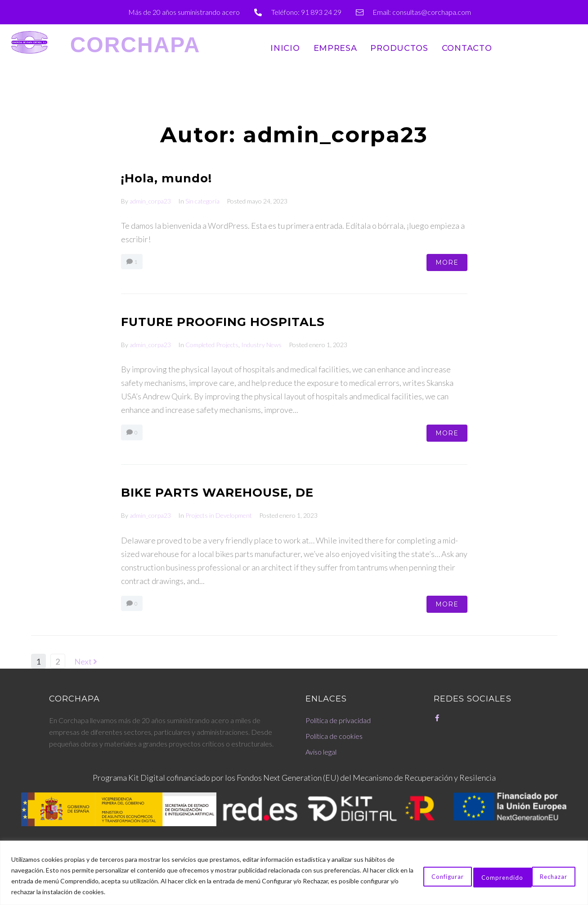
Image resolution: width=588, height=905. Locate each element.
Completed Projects (212, 345)
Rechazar (476, 876)
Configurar (415, 876)
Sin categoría (202, 201)
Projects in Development (219, 515)
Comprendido (542, 876)
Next (86, 661)
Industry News (261, 345)
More (447, 262)
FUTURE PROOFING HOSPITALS (236, 321)
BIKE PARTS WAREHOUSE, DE (230, 492)
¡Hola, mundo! (173, 178)
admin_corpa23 (150, 201)
